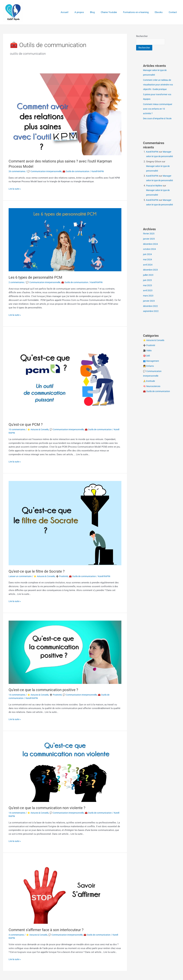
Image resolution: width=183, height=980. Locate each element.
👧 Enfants (149, 389)
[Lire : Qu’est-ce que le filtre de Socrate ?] (65, 523)
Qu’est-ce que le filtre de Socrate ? (38, 571)
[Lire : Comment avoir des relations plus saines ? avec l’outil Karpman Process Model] (65, 113)
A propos (88, 12)
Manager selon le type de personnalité (159, 166)
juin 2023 (148, 303)
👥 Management (152, 384)
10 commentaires (18, 429)
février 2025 (149, 257)
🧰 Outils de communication (82, 171)
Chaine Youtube (114, 12)
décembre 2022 (151, 329)
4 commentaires (17, 935)
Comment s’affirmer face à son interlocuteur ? (49, 930)
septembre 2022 (151, 334)
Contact (174, 12)
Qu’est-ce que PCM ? (27, 424)
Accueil (75, 12)
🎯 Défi (147, 379)
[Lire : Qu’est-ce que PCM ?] (65, 376)
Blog (99, 12)
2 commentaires (17, 282)
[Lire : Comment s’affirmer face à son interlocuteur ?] (65, 892)
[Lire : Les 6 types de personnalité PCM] (65, 240)
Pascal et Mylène (155, 204)
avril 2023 (148, 314)
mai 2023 (148, 309)
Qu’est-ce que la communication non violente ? (50, 808)
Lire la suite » (15, 189)
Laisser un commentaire (21, 576)
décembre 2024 (151, 267)
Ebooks (161, 12)
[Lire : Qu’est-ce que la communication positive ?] (65, 652)
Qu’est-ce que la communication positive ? (46, 690)
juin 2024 (148, 278)
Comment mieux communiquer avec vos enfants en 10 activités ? (155, 114)
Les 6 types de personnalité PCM (38, 277)
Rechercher (142, 36)
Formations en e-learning (140, 12)
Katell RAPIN (153, 161)
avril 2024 (148, 288)
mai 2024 (148, 283)
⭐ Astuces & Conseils (41, 429)
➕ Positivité (67, 576)
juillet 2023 (149, 298)
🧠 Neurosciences (153, 410)
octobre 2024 (150, 272)
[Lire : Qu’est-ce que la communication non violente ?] (65, 770)
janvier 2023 (149, 324)
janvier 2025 (149, 262)
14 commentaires (18, 695)
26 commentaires (18, 171)
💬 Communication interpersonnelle (47, 171)
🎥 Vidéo (148, 374)
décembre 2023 (151, 293)
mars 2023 (148, 319)
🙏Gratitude (149, 404)
